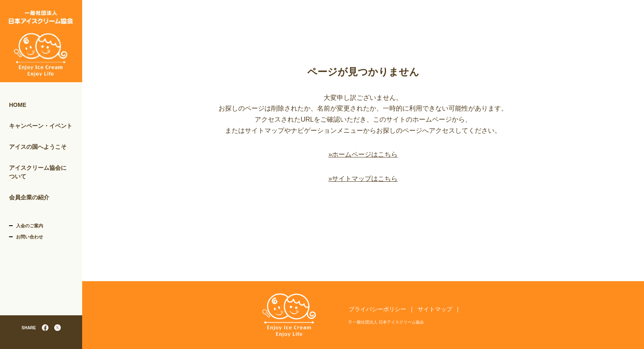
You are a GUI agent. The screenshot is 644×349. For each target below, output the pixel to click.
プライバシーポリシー (377, 309)
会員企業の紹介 (29, 197)
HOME (18, 105)
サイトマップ (435, 309)
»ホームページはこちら (363, 154)
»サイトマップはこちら (363, 179)
